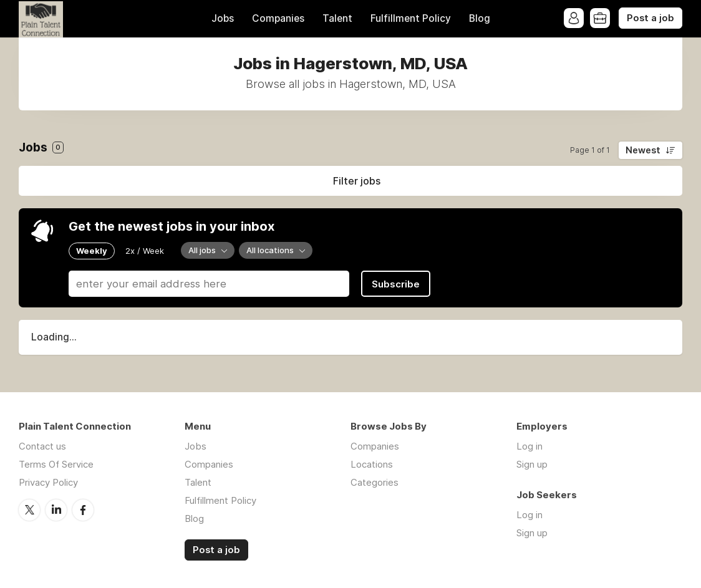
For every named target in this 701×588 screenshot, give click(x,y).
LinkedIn (56, 510)
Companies (278, 18)
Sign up (532, 464)
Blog (480, 18)
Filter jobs (357, 181)
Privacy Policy (48, 482)
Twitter (29, 510)
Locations (372, 464)
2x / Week (145, 251)
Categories (375, 482)
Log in (529, 446)
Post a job (650, 18)
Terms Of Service (56, 464)
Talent (337, 18)
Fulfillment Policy (411, 18)
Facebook (83, 510)
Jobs (223, 18)
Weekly (92, 251)
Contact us (42, 446)
